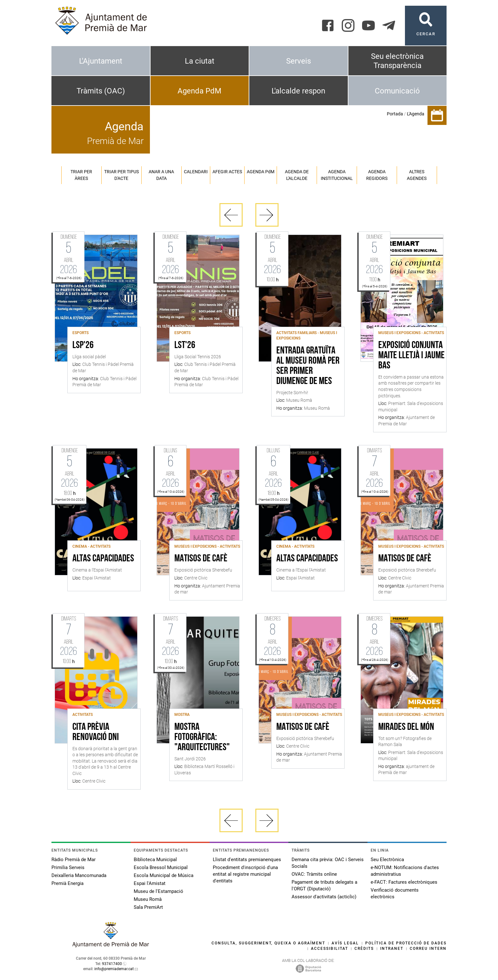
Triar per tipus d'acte (121, 175)
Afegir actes (227, 172)
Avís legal (345, 943)
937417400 (112, 964)
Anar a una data (161, 175)
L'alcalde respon (298, 91)
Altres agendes (417, 175)
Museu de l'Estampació (158, 891)
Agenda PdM (199, 91)
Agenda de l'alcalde (297, 175)
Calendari (196, 172)
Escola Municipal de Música (164, 875)
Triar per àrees (81, 175)
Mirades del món (406, 727)
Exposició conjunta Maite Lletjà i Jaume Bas (411, 356)
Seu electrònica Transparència (397, 61)
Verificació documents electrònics (395, 893)
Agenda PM (261, 172)
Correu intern (428, 949)
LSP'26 (83, 346)
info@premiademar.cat (114, 969)
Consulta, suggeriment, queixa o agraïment (268, 943)
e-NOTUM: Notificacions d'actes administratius (405, 871)
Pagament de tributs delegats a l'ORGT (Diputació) (324, 885)
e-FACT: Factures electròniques (404, 882)
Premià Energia (67, 883)
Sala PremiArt (148, 907)
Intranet (392, 949)
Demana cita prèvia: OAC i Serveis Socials (328, 863)
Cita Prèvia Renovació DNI (96, 732)
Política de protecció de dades (406, 943)
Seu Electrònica (387, 860)
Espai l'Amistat (150, 883)
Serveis (299, 61)
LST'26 (185, 346)
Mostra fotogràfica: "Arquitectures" (202, 737)
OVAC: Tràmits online (314, 874)
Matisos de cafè (201, 559)
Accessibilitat (330, 949)
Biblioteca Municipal (155, 860)
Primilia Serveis (68, 867)
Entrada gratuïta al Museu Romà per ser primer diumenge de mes (308, 366)
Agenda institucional (337, 175)
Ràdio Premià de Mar (74, 860)
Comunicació (397, 91)
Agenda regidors (377, 175)
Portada (395, 114)
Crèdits (364, 949)
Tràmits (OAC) (101, 91)
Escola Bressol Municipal (161, 867)
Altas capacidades (103, 559)
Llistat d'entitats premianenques (247, 860)
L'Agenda (416, 114)
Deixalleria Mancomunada (79, 875)
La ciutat (200, 61)
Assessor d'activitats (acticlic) (324, 897)
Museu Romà (148, 899)
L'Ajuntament (101, 61)
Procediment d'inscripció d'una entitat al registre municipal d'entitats (245, 874)
